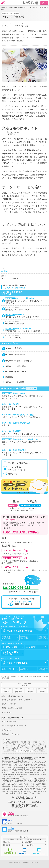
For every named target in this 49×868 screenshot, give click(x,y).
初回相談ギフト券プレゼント (11, 734)
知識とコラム (24, 7)
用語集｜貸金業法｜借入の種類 (12, 708)
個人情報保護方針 (15, 862)
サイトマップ (35, 862)
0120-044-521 (16, 588)
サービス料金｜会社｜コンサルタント (14, 726)
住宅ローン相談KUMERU (9, 7)
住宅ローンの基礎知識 (9, 704)
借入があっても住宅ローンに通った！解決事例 (17, 700)
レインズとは (6, 712)
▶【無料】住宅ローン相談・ (21, 532)
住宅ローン (33, 7)
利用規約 (26, 862)
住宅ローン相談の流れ (9, 722)
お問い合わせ (6, 730)
